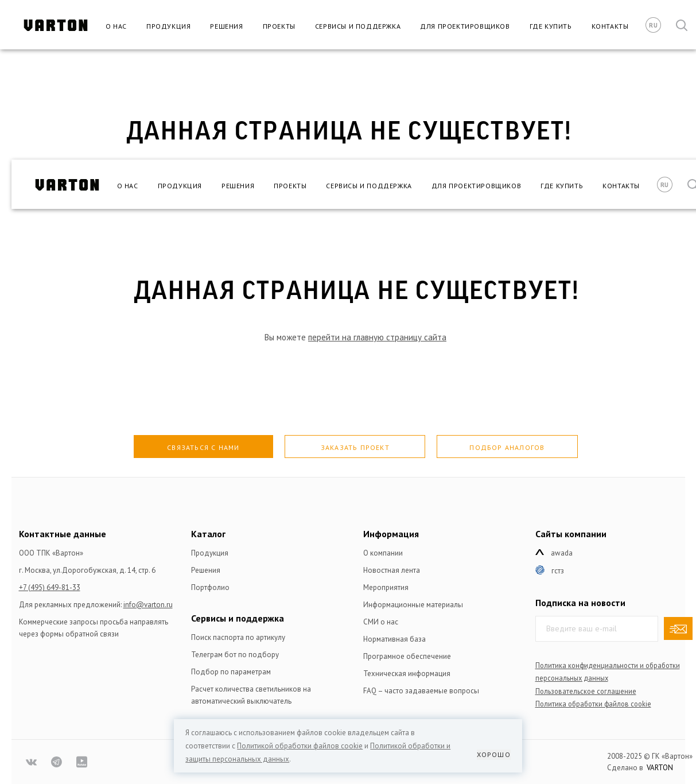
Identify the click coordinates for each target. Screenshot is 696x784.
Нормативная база (394, 639)
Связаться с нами (203, 447)
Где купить (551, 26)
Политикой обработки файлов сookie (300, 746)
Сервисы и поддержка (358, 26)
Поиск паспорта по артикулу (238, 637)
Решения (226, 26)
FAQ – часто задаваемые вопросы (421, 691)
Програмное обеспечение (407, 656)
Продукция (168, 26)
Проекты (279, 26)
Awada (562, 553)
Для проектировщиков (465, 26)
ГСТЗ (558, 571)
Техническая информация (407, 674)
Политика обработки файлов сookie (593, 704)
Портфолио (210, 587)
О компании (383, 553)
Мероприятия (386, 587)
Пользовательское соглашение (586, 691)
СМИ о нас (381, 622)
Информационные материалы (413, 605)
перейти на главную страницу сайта (377, 337)
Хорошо (494, 754)
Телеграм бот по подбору (235, 655)
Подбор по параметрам (231, 672)
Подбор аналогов (507, 447)
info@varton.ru (148, 605)
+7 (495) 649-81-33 (50, 587)
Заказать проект (355, 447)
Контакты (610, 26)
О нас (116, 26)
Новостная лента (392, 570)
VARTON (660, 768)
